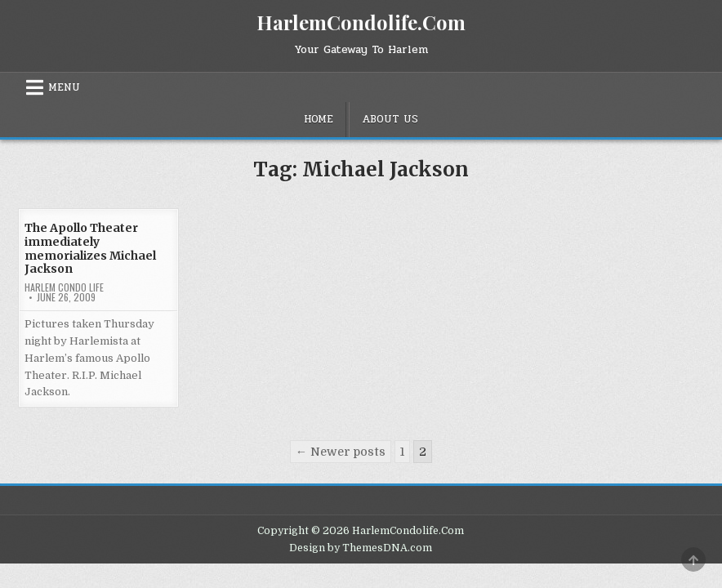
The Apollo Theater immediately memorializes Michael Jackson (90, 248)
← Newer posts (341, 452)
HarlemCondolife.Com (361, 22)
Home (319, 119)
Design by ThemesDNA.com (361, 548)
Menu (64, 87)
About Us (390, 119)
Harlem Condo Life (64, 287)
